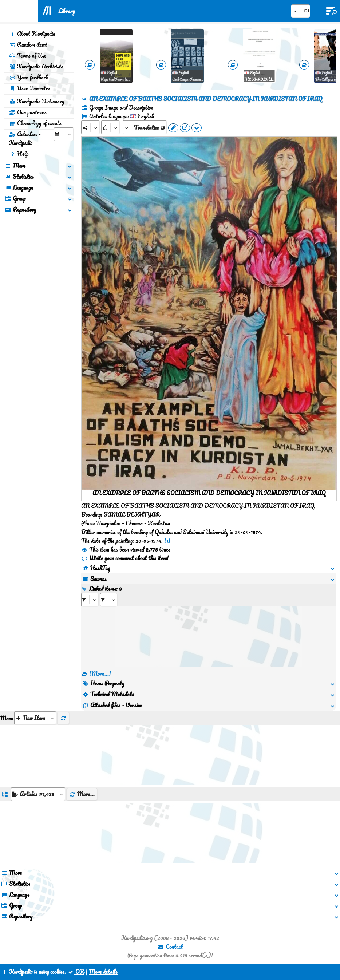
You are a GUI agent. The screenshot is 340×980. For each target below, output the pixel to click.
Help (19, 154)
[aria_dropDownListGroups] (38, 794)
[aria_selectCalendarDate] (64, 134)
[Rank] (110, 127)
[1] (167, 541)
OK (76, 972)
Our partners (28, 112)
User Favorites (30, 88)
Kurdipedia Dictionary (37, 101)
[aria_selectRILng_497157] (109, 600)
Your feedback (29, 77)
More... (82, 794)
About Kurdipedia (32, 33)
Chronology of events (35, 123)
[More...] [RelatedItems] (100, 673)
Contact (170, 947)
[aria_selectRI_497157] (90, 600)
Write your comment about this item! (125, 558)
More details (103, 972)
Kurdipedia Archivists (36, 66)
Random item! (28, 44)
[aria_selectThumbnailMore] (35, 718)
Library (67, 11)
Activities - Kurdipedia (25, 138)
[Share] (90, 127)
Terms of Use (28, 55)
